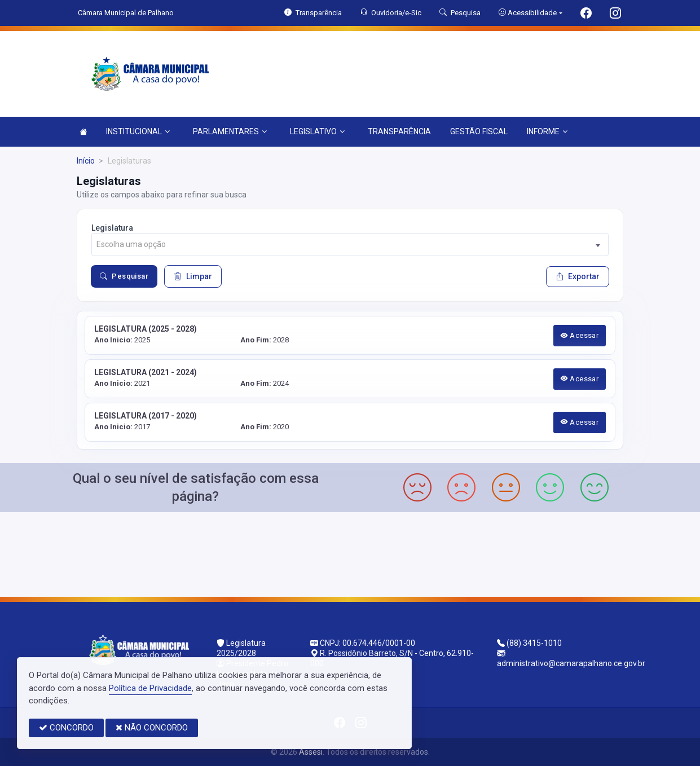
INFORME (547, 131)
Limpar (193, 276)
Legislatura (112, 228)
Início (86, 161)
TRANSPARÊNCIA (399, 131)
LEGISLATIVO (317, 131)
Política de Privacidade (150, 688)
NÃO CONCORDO (152, 728)
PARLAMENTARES (230, 131)
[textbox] (350, 245)
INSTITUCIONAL (138, 131)
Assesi (311, 752)
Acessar (580, 335)
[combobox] (350, 245)
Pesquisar (124, 276)
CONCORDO (66, 728)
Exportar (578, 276)
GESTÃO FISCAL (479, 131)
